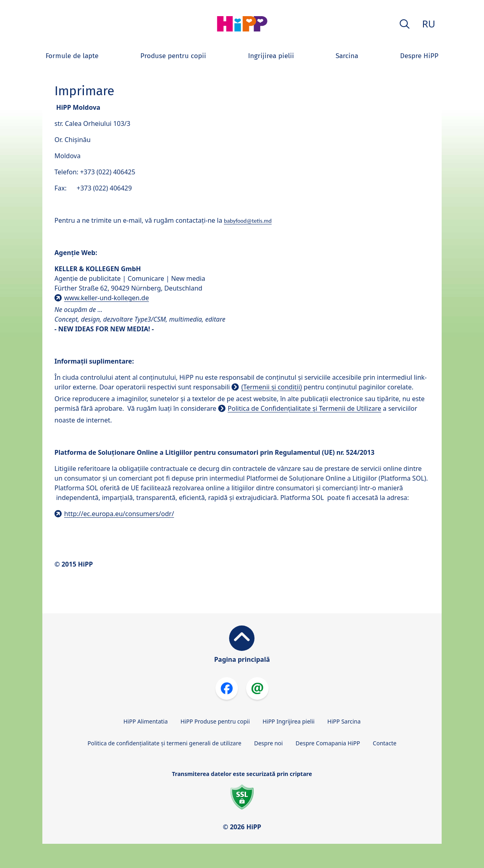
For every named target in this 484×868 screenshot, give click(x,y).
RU (429, 24)
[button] (405, 24)
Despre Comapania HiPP (328, 743)
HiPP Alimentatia (146, 721)
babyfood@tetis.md (248, 221)
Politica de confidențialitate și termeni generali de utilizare (164, 743)
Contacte (385, 743)
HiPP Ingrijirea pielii (289, 721)
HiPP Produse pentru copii (215, 721)
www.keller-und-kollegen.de (106, 298)
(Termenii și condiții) (272, 387)
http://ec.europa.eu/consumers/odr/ (119, 514)
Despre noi (268, 743)
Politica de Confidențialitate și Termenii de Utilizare (305, 408)
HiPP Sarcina (344, 721)
